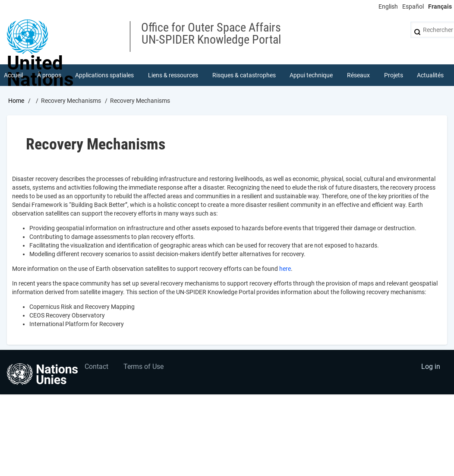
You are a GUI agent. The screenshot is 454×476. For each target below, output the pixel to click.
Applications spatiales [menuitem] (104, 75)
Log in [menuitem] (431, 367)
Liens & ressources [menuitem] (173, 75)
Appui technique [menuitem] (311, 75)
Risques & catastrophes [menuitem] (244, 75)
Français (440, 6)
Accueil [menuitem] (13, 75)
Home (16, 101)
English (388, 6)
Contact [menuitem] (96, 367)
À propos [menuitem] (49, 75)
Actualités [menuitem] (430, 75)
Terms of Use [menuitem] (143, 367)
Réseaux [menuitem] (358, 75)
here (285, 269)
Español (413, 6)
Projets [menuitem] (394, 75)
